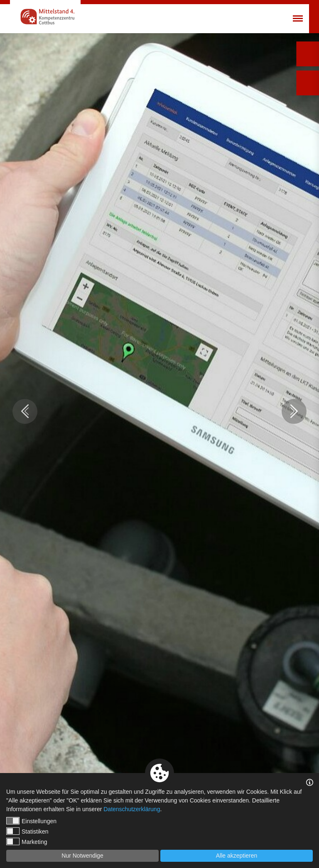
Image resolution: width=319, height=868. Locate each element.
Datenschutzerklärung (132, 809)
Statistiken (27, 831)
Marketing (27, 841)
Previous (25, 411)
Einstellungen (31, 821)
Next (294, 411)
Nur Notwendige (82, 856)
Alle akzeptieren (237, 856)
